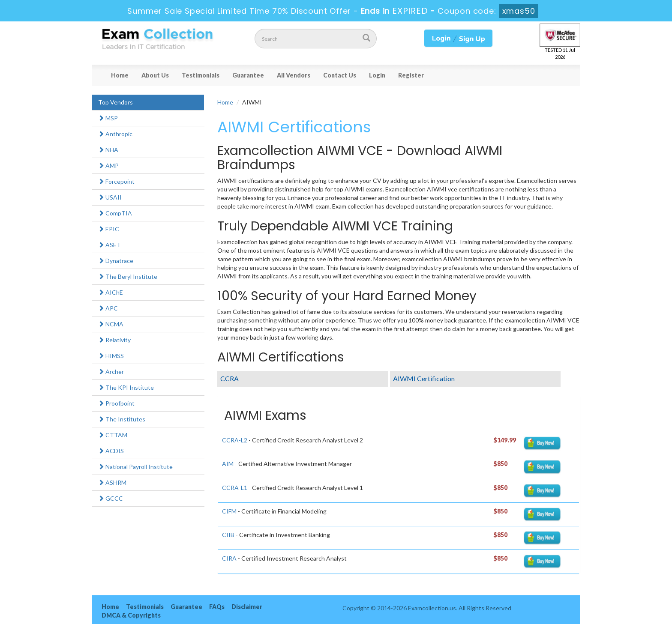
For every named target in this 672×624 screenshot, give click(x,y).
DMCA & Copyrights (131, 615)
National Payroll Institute (135, 467)
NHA (108, 150)
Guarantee (248, 75)
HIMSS (111, 356)
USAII (110, 197)
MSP (108, 118)
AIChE (111, 292)
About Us (155, 75)
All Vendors (294, 75)
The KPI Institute (126, 387)
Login (377, 75)
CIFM (229, 511)
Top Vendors (115, 102)
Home (120, 75)
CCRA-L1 (235, 488)
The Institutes (122, 419)
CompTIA (115, 213)
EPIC (109, 229)
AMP (108, 166)
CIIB (228, 535)
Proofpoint (116, 403)
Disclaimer (247, 607)
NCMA (111, 324)
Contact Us (340, 75)
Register (411, 75)
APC (108, 308)
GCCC (111, 498)
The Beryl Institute (128, 276)
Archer (111, 372)
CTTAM (113, 435)
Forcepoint (116, 181)
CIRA (229, 558)
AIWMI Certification (424, 378)
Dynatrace (116, 261)
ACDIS (111, 451)
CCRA (229, 378)
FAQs (217, 607)
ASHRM (112, 482)
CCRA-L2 (235, 440)
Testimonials (201, 75)
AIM (228, 464)
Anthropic (115, 134)
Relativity (114, 340)
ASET (109, 245)
